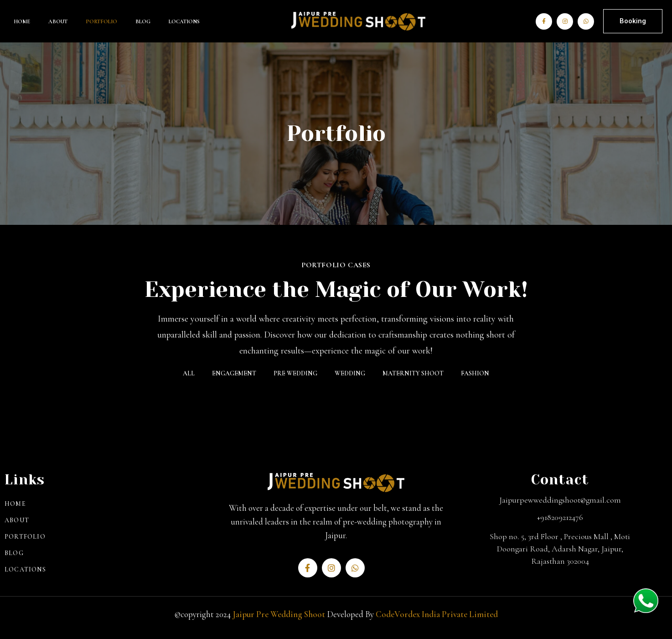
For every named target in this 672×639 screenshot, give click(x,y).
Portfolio (101, 21)
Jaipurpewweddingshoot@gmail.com (560, 500)
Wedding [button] (350, 373)
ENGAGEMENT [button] (234, 373)
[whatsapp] (646, 602)
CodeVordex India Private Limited (437, 614)
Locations (184, 21)
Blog (143, 21)
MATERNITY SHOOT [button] (413, 373)
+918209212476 (560, 517)
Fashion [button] (475, 373)
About (58, 21)
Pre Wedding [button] (295, 373)
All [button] (189, 373)
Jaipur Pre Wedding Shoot (279, 614)
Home (22, 21)
